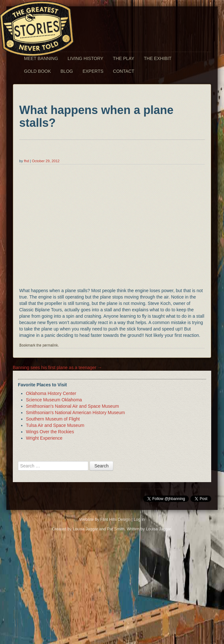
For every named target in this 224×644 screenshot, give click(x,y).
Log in (139, 519)
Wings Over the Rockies (50, 432)
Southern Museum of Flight (53, 419)
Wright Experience (44, 438)
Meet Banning (41, 58)
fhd (27, 161)
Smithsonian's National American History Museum (75, 413)
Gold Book (37, 71)
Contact (124, 71)
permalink (50, 345)
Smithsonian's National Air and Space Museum (72, 406)
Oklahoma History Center (51, 393)
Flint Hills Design (116, 519)
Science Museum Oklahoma (54, 400)
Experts (93, 71)
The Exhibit (157, 58)
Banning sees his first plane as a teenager (57, 367)
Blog (67, 71)
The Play (124, 58)
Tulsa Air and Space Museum (55, 425)
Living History (85, 58)
